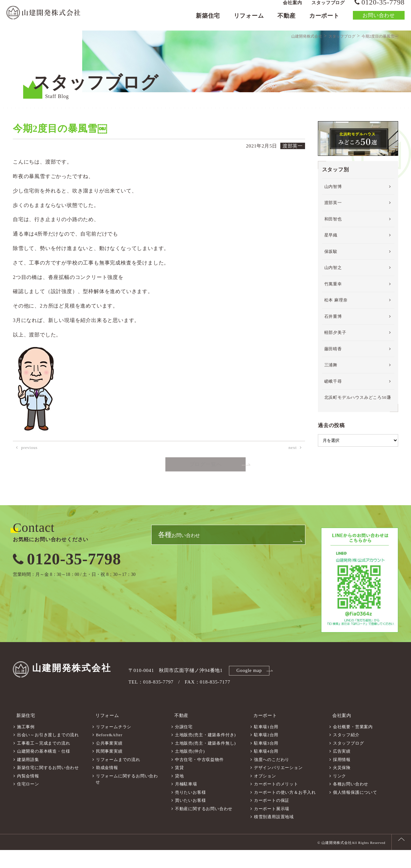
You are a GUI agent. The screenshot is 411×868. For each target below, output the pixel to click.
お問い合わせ (379, 21)
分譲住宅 (184, 745)
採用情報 (342, 778)
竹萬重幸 (333, 306)
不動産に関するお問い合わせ (204, 827)
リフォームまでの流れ (118, 778)
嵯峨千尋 (333, 403)
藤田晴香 (333, 371)
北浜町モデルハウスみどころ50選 (358, 420)
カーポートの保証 (272, 818)
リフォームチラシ (114, 745)
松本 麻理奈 (336, 322)
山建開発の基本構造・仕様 (44, 769)
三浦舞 (331, 387)
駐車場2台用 (266, 753)
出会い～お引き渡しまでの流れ (48, 753)
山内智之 (333, 290)
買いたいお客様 (191, 818)
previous (29, 470)
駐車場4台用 (266, 769)
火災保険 (342, 786)
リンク (340, 794)
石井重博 (333, 338)
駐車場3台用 (266, 761)
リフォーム (249, 21)
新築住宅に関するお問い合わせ (48, 786)
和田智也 (333, 241)
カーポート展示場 (272, 827)
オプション (265, 794)
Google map (250, 692)
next (293, 470)
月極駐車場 (186, 802)
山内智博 (333, 208)
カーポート (324, 21)
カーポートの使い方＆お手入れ (285, 810)
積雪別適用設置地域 (274, 835)
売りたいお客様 (191, 810)
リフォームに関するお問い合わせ (127, 797)
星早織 (331, 257)
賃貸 (179, 786)
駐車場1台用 (266, 745)
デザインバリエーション (278, 786)
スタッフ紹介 (346, 753)
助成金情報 (107, 786)
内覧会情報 (28, 794)
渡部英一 (333, 225)
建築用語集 (28, 778)
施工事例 (26, 745)
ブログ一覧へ (206, 487)
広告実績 (342, 769)
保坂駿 (331, 273)
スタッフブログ (328, 8)
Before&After (109, 753)
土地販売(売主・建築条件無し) (205, 761)
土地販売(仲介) (190, 769)
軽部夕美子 (335, 355)
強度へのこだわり (272, 778)
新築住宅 (208, 21)
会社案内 (292, 8)
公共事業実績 (109, 761)
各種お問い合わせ (351, 802)
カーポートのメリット (276, 802)
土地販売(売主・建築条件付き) (205, 753)
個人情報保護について (355, 810)
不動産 (286, 21)
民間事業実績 (109, 769)
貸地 (179, 794)
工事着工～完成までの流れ (44, 761)
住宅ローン (28, 802)
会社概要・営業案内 (353, 745)
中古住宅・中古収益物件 (199, 778)
